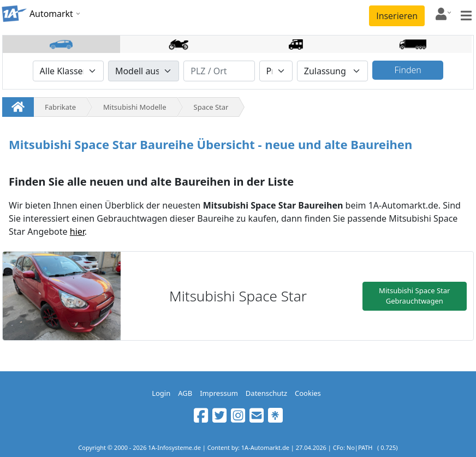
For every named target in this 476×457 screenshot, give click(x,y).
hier (77, 232)
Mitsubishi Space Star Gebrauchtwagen (414, 296)
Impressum (219, 393)
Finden (408, 70)
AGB (185, 393)
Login (161, 393)
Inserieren (397, 16)
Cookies (308, 393)
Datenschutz (266, 393)
